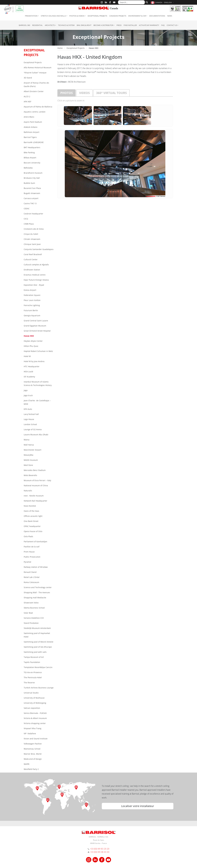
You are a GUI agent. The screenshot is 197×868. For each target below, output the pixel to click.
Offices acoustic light (33, 516)
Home (60, 48)
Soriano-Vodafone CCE (34, 618)
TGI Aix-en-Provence (33, 672)
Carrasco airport (31, 198)
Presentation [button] (31, 16)
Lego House (29, 419)
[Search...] (131, 2)
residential (37, 25)
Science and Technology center (38, 587)
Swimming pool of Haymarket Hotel (37, 635)
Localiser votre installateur (138, 806)
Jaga (26, 390)
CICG (26, 219)
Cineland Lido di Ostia (34, 229)
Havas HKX (29, 336)
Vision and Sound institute (36, 739)
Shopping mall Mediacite (35, 598)
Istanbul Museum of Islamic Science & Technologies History (38, 383)
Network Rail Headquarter (35, 501)
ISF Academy (29, 377)
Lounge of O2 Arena (33, 429)
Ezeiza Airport (30, 290)
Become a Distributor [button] (103, 25)
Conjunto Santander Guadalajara (39, 249)
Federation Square (32, 295)
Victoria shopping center (35, 723)
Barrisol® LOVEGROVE (34, 142)
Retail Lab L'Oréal (32, 577)
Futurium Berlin (31, 310)
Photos (67, 93)
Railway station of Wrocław (36, 567)
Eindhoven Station (32, 270)
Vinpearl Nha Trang (33, 728)
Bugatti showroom (32, 193)
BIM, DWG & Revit (84, 25)
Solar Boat (28, 613)
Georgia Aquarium (32, 315)
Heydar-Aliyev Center (33, 341)
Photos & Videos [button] (77, 16)
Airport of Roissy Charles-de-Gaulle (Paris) (37, 85)
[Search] (147, 2)
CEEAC (27, 209)
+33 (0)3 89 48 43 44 (100, 852)
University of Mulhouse (34, 698)
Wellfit (27, 764)
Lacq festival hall (31, 414)
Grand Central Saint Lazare (36, 321)
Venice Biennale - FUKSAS (35, 713)
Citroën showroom (32, 239)
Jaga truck (28, 395)
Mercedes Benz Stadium (35, 470)
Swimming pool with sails (35, 652)
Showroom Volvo (31, 603)
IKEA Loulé (28, 372)
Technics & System (66, 25)
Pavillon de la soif (32, 547)
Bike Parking (29, 152)
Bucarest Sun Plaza (32, 188)
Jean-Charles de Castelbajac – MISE (37, 402)
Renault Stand (30, 572)
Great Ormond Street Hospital (37, 331)
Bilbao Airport (30, 158)
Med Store (28, 465)
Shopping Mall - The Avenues (37, 592)
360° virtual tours (111, 93)
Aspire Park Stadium (33, 122)
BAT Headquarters (32, 147)
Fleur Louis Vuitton (32, 300)
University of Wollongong (35, 703)
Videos (84, 93)
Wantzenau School (32, 749)
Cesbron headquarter (33, 214)
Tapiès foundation (32, 662)
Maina (27, 440)
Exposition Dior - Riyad (34, 285)
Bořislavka (28, 168)
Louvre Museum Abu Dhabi (36, 435)
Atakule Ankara (31, 127)
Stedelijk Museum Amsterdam (37, 628)
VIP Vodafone (30, 733)
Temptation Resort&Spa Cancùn (38, 667)
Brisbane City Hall (32, 178)
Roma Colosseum (31, 582)
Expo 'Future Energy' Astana (36, 280)
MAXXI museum (31, 460)
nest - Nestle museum (34, 496)
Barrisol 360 (24, 25)
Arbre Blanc (29, 117)
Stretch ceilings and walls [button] (53, 16)
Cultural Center (31, 259)
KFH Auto (28, 409)
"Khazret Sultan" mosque (35, 73)
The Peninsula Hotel (33, 677)
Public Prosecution (32, 557)
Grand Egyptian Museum (35, 326)
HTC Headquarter (32, 366)
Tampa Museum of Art (34, 657)
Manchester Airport (33, 450)
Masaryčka (28, 455)
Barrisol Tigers (30, 137)
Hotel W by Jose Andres (34, 361)
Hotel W (27, 356)
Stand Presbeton (31, 623)
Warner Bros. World (33, 754)
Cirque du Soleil (31, 234)
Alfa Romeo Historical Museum (38, 67)
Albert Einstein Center (34, 91)
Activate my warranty (149, 25)
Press (119, 25)
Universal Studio (31, 693)
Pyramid (27, 562)
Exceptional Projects (97, 16)
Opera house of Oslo (33, 531)
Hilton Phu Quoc (31, 346)
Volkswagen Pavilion (33, 744)
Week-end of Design (33, 759)
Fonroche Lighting (32, 305)
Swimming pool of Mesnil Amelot (38, 642)
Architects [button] (50, 25)
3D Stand (28, 78)
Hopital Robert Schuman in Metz (38, 351)
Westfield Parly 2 (31, 769)
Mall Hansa (29, 445)
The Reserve (29, 683)
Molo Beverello (30, 475)
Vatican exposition (32, 708)
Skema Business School (34, 608)
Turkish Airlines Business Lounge (39, 688)
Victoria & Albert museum (35, 718)
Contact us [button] (172, 25)
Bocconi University (32, 163)
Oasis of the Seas (31, 511)
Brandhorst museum (33, 173)
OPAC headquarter (32, 526)
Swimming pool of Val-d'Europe (38, 647)
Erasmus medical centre (35, 275)
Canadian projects (118, 16)
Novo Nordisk (30, 506)
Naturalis (28, 491)
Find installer (130, 25)
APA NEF (27, 102)
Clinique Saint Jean (32, 244)
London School (30, 424)
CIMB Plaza (29, 224)
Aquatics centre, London (35, 112)
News (170, 16)
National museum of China (36, 485)
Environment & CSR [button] (137, 16)
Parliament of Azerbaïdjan (35, 542)
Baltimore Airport (32, 132)
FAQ (163, 25)
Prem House (29, 552)
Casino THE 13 (30, 203)
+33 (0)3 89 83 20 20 (100, 849)
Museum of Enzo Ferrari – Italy (37, 480)
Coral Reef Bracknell (33, 254)
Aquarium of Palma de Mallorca (38, 107)
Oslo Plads (28, 536)
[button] (163, 2)
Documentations (157, 16)
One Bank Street (31, 521)
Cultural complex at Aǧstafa (36, 265)
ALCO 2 (27, 96)
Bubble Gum (29, 183)
